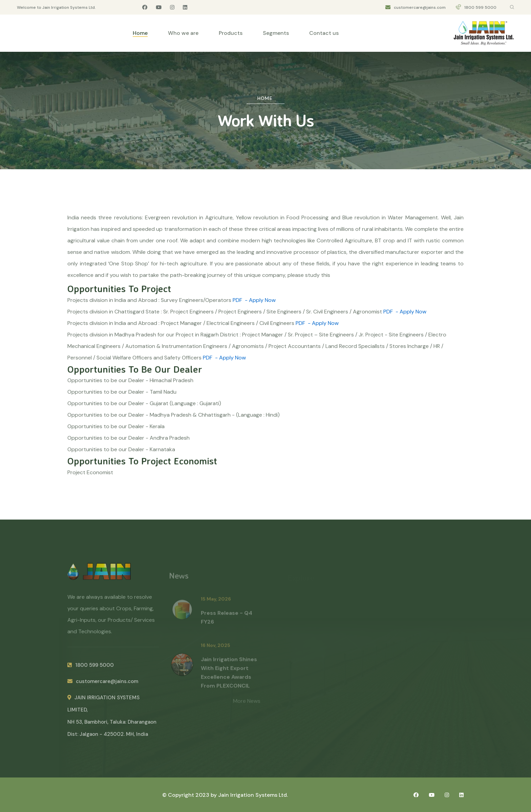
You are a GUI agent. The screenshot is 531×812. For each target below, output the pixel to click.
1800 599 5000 (480, 7)
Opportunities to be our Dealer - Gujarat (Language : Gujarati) (144, 403)
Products (231, 33)
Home (140, 33)
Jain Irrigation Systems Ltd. (253, 795)
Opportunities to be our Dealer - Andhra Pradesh (129, 438)
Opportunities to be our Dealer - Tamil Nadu (122, 392)
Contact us (324, 33)
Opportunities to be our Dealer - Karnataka (121, 449)
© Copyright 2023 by (190, 795)
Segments (276, 33)
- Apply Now (260, 300)
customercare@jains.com (420, 7)
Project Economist (90, 472)
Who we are (183, 33)
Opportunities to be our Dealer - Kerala (116, 426)
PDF (237, 300)
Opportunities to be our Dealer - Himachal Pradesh (130, 380)
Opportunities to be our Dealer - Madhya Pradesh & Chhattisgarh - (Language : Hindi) (174, 415)
